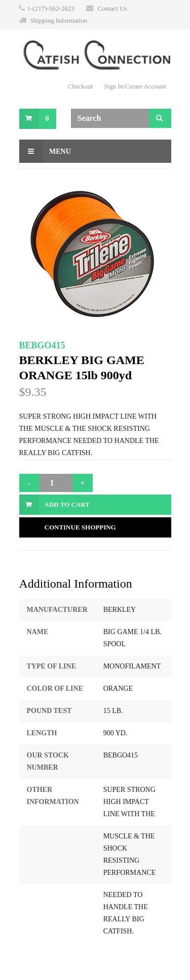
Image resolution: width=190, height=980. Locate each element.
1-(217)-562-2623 (51, 8)
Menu (45, 151)
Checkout (81, 86)
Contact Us (112, 8)
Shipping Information (59, 20)
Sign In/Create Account (135, 86)
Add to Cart (67, 504)
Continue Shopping (80, 527)
